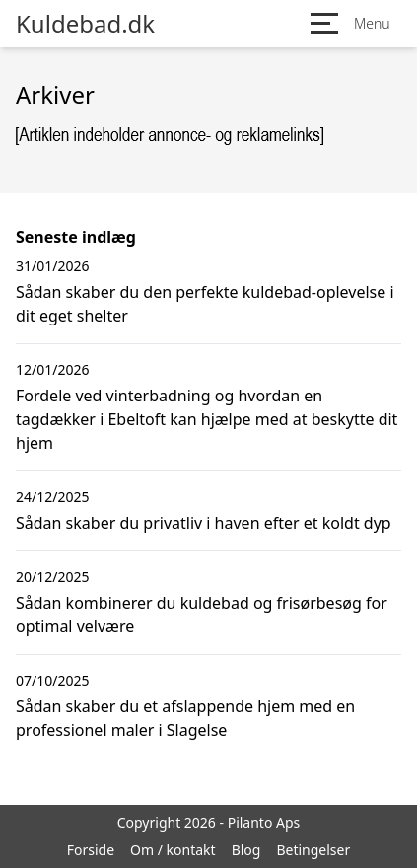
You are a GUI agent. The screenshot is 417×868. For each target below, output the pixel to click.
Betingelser (313, 850)
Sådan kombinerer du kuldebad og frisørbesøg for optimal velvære (202, 615)
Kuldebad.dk (85, 24)
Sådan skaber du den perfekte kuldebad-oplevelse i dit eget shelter (205, 304)
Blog (246, 850)
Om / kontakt (173, 850)
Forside (91, 850)
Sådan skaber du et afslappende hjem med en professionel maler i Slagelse (185, 718)
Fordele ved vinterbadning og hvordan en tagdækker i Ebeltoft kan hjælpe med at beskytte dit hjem (207, 419)
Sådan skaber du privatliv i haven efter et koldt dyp (204, 523)
